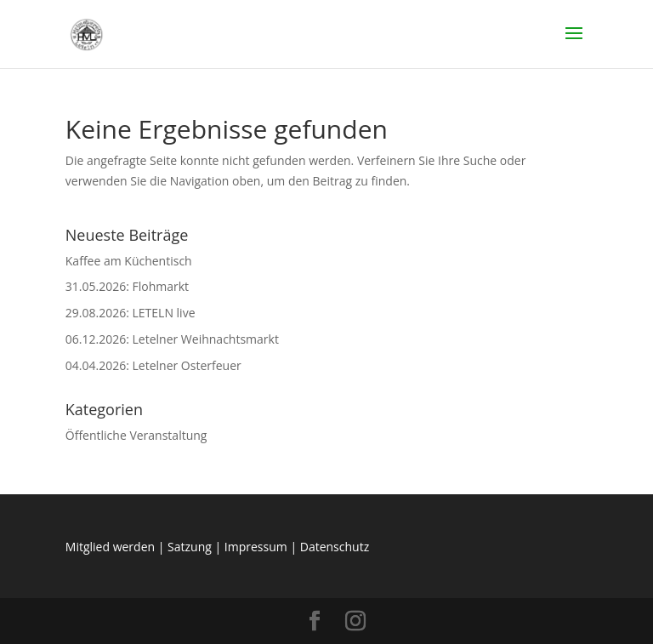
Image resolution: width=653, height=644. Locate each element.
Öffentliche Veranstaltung (136, 435)
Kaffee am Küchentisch (129, 261)
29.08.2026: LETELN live (131, 313)
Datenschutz (335, 547)
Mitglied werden (110, 547)
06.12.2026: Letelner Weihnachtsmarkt (172, 339)
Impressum (256, 547)
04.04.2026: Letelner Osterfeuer (153, 365)
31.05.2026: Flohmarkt (127, 286)
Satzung (190, 547)
